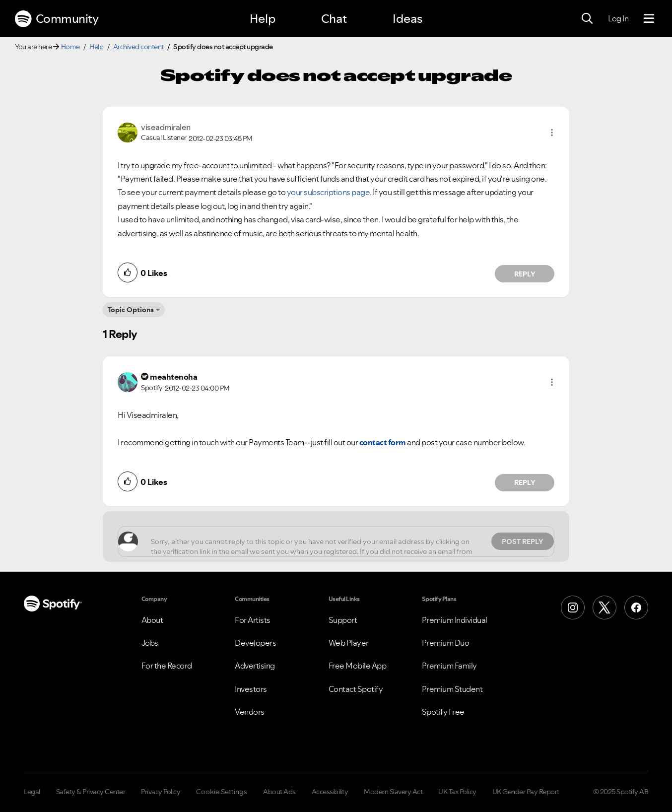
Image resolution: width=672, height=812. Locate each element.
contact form (383, 442)
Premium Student (452, 689)
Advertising (255, 666)
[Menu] (649, 19)
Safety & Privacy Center (91, 792)
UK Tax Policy (457, 792)
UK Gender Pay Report (526, 792)
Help (263, 19)
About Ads (279, 792)
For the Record (167, 666)
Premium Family (449, 666)
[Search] (587, 19)
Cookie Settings (222, 792)
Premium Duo (446, 643)
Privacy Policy (161, 792)
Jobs (150, 643)
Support (343, 620)
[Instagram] (573, 608)
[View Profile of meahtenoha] (173, 377)
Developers (255, 643)
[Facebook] (636, 608)
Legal (32, 792)
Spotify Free (443, 712)
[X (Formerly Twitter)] (605, 608)
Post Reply (523, 541)
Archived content (138, 47)
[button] (552, 133)
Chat (334, 19)
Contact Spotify (356, 689)
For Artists (253, 620)
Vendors (250, 712)
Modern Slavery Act (393, 792)
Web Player (349, 643)
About (152, 620)
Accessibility (330, 792)
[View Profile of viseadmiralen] (166, 127)
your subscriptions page (329, 192)
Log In (618, 18)
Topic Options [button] (131, 310)
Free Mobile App (358, 666)
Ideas (407, 19)
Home (70, 47)
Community (57, 19)
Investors (251, 689)
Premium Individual (455, 620)
